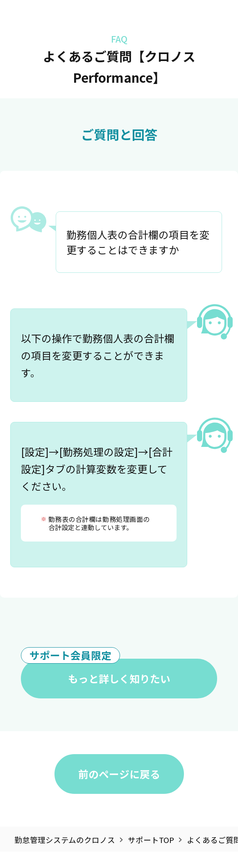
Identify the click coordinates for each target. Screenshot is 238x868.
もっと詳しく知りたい (95, 672)
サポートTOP (151, 840)
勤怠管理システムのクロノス (65, 840)
